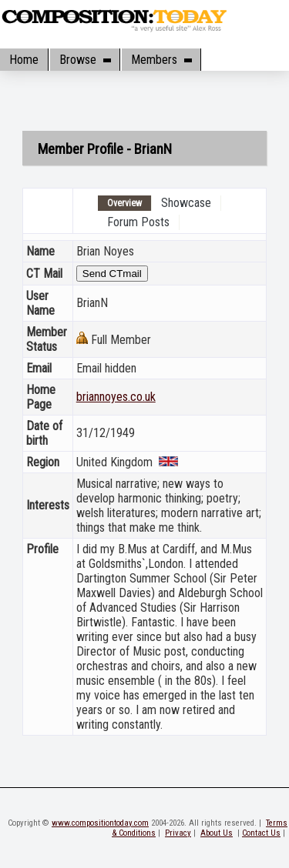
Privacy (178, 833)
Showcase (186, 203)
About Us (217, 833)
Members (161, 60)
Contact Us (261, 833)
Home (24, 60)
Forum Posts (138, 222)
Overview (124, 203)
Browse (85, 60)
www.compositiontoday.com (100, 823)
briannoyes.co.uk (116, 397)
